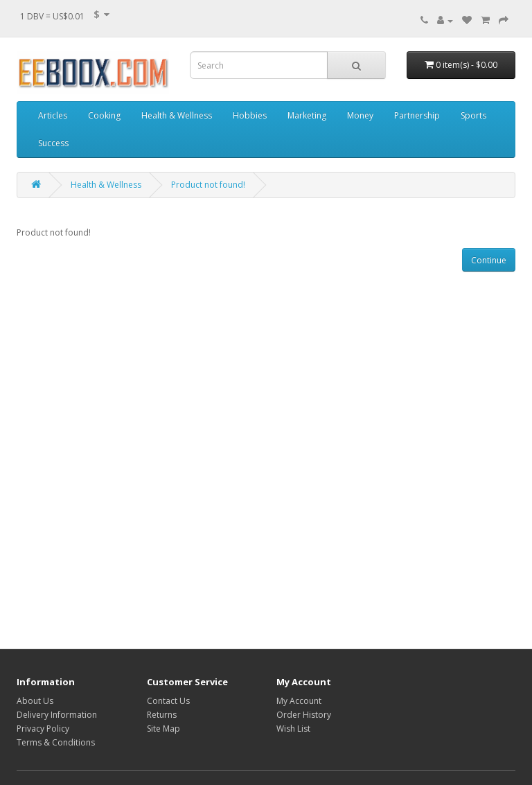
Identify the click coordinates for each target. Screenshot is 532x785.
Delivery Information (57, 715)
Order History (304, 715)
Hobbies (250, 115)
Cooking (104, 115)
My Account (299, 701)
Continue (489, 260)
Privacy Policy (43, 729)
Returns (162, 715)
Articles (53, 115)
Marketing (307, 115)
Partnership (417, 115)
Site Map (163, 729)
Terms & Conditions (56, 742)
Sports (473, 115)
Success (53, 143)
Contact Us (168, 701)
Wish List (293, 729)
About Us (35, 701)
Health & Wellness (177, 115)
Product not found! (208, 185)
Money (360, 115)
